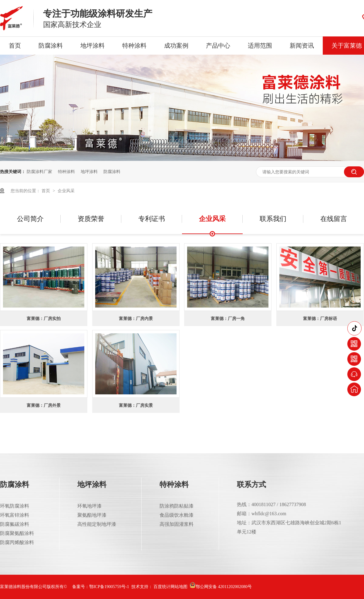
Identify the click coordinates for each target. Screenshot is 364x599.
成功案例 (176, 46)
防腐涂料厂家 (39, 172)
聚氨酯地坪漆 (92, 515)
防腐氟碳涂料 (15, 524)
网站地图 (179, 587)
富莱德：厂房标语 (320, 318)
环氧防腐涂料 (15, 506)
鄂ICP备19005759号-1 (109, 587)
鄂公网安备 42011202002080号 (221, 587)
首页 (15, 46)
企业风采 (66, 191)
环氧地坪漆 (89, 506)
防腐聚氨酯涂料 (17, 533)
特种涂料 (134, 46)
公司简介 (30, 219)
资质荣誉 (91, 219)
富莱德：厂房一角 (228, 318)
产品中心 (218, 46)
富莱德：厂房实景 (136, 405)
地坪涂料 (93, 46)
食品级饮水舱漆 (177, 515)
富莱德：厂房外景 (44, 405)
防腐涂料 (51, 46)
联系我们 (273, 219)
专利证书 (152, 219)
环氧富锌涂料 (15, 515)
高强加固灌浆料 (177, 524)
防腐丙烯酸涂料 (17, 542)
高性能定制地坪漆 (97, 524)
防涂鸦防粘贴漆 (177, 506)
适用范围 (260, 46)
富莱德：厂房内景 (136, 318)
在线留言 (334, 219)
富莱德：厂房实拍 (44, 318)
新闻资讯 (302, 46)
